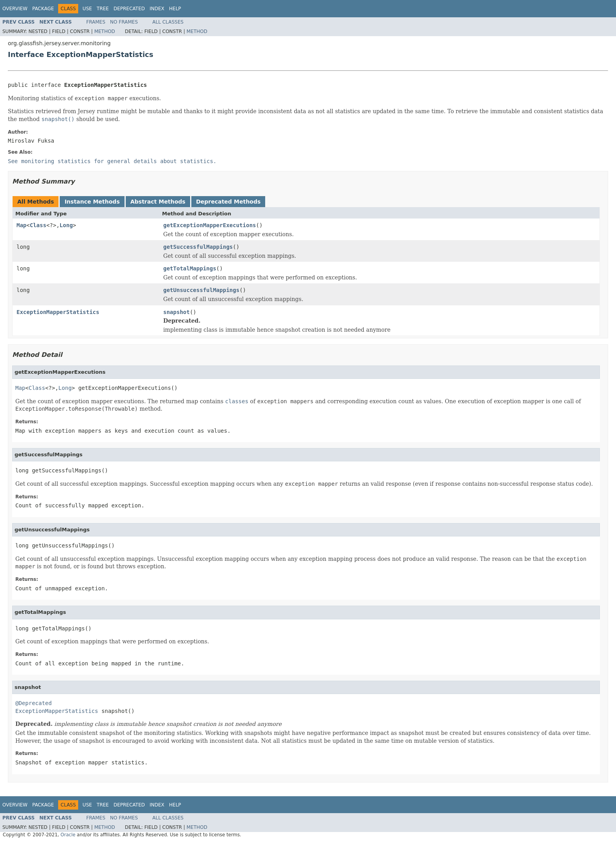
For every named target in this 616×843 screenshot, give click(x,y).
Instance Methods (92, 202)
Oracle (68, 835)
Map (21, 225)
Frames (96, 22)
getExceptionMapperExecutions (210, 225)
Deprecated (129, 9)
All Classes (168, 22)
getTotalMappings (190, 268)
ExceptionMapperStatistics (58, 312)
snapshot (177, 312)
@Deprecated (34, 703)
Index (157, 9)
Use (87, 9)
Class (38, 225)
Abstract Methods (158, 202)
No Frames (124, 22)
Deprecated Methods (228, 202)
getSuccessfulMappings (198, 247)
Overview (15, 9)
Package (43, 9)
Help (175, 9)
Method (105, 31)
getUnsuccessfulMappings (202, 290)
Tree (103, 9)
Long (66, 225)
